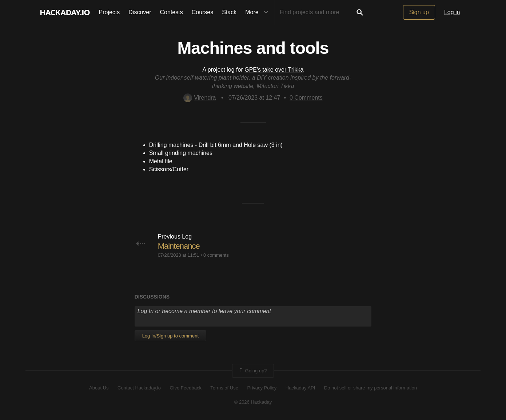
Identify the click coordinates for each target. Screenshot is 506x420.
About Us (99, 388)
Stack (229, 12)
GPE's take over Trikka (274, 70)
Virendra (200, 98)
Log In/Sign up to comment (170, 336)
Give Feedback (185, 388)
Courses (203, 12)
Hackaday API (300, 388)
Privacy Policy (262, 388)
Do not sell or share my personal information (370, 388)
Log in (452, 12)
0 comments (216, 255)
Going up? (252, 371)
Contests (172, 12)
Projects (109, 12)
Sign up (419, 12)
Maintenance (179, 246)
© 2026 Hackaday (253, 402)
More (258, 12)
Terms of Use (224, 388)
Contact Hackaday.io (139, 388)
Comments (306, 98)
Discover (140, 12)
